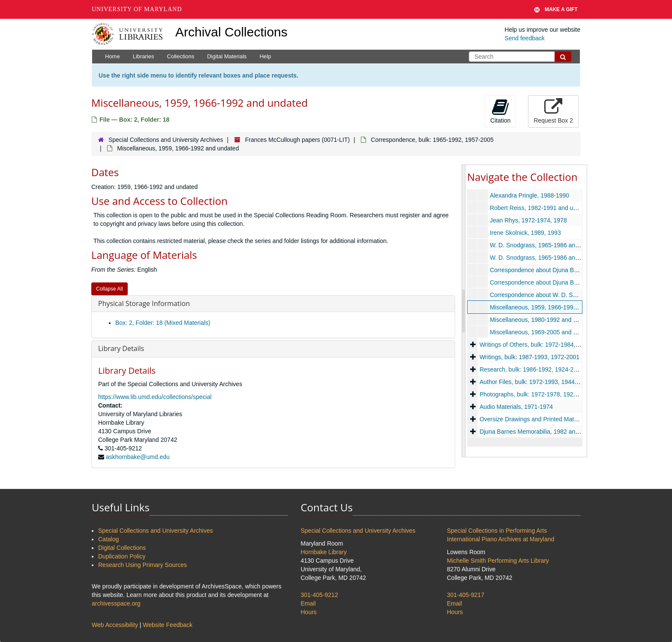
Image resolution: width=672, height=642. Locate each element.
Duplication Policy (122, 556)
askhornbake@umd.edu (138, 457)
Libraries (144, 56)
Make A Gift (556, 9)
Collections (181, 56)
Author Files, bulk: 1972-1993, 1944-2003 (535, 382)
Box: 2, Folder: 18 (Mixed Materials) (163, 323)
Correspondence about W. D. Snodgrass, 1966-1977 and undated (577, 295)
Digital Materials (227, 56)
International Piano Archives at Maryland (501, 539)
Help (265, 56)
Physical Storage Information (144, 303)
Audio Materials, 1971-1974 (516, 407)
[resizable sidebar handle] (464, 311)
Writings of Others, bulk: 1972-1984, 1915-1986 (543, 345)
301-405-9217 (466, 595)
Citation (500, 111)
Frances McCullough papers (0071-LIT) (297, 140)
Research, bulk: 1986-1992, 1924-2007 (532, 369)
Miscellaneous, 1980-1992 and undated (542, 320)
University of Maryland (137, 9)
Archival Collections (231, 32)
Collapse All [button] (109, 289)
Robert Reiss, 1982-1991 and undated (541, 208)
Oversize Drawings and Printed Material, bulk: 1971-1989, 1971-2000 (572, 419)
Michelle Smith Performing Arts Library (498, 561)
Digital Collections (122, 548)
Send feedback (524, 38)
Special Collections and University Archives (166, 140)
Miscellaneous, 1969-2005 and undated (542, 332)
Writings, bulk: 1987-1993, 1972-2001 (529, 357)
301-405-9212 (319, 595)
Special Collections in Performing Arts (497, 531)
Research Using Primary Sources (142, 565)
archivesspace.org (116, 603)
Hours (309, 612)
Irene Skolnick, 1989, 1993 (525, 233)
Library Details (121, 348)
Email (308, 603)
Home (112, 56)
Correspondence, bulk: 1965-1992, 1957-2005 (432, 140)
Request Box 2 (553, 111)
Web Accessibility (115, 625)
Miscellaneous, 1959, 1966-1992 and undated (551, 307)
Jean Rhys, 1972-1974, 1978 (528, 220)
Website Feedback (168, 625)
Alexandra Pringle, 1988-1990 (529, 195)
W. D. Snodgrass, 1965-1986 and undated (546, 245)
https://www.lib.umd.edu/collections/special (155, 397)
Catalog (108, 539)
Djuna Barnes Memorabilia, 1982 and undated (541, 432)
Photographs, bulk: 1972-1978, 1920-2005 (536, 394)
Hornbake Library (324, 552)
